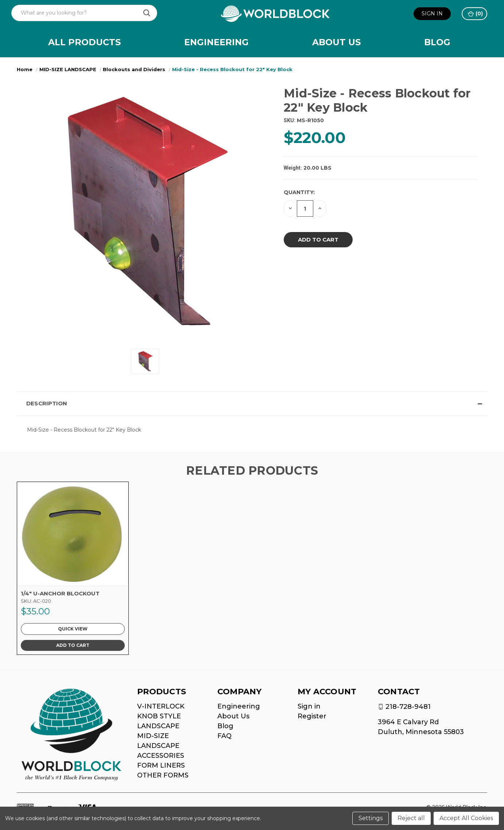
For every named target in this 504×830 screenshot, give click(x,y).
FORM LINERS (161, 765)
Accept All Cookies (466, 818)
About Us (336, 42)
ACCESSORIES (161, 756)
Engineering (216, 42)
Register (312, 716)
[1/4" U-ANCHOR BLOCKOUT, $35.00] (73, 534)
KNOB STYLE (159, 716)
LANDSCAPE (158, 726)
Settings (371, 818)
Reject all (411, 818)
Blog (437, 42)
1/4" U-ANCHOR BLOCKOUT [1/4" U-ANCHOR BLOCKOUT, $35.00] (60, 593)
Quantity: (299, 192)
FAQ (224, 736)
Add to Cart (73, 645)
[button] (252, 404)
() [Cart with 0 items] (475, 14)
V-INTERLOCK (161, 706)
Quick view (73, 629)
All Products (84, 42)
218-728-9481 (408, 707)
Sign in (432, 13)
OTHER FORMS (163, 775)
